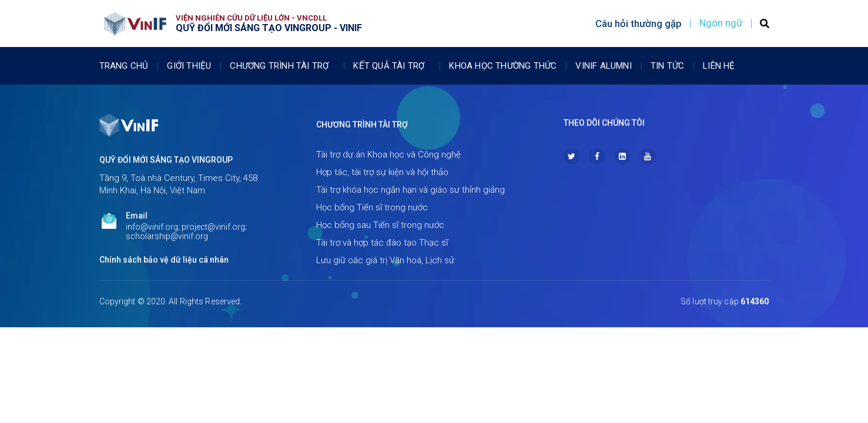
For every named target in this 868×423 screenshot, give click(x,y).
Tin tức (667, 66)
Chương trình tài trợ (282, 66)
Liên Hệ (719, 66)
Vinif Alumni (603, 66)
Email (137, 216)
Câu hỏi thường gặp (639, 23)
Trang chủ (124, 66)
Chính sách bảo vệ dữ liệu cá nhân (164, 260)
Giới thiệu (189, 66)
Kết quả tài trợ (392, 66)
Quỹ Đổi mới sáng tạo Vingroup (166, 160)
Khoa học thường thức (503, 66)
